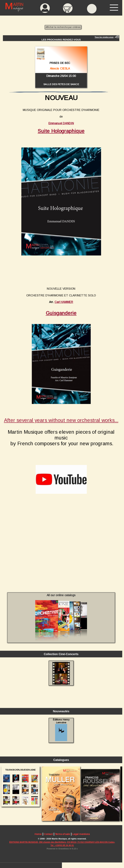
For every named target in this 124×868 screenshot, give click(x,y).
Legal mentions (81, 834)
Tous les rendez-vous (104, 37)
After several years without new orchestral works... (61, 420)
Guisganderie (61, 313)
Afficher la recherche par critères (63, 27)
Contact (48, 834)
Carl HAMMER (64, 302)
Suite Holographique (61, 131)
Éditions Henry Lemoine (61, 730)
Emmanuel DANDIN (61, 123)
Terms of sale (62, 834)
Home (38, 834)
